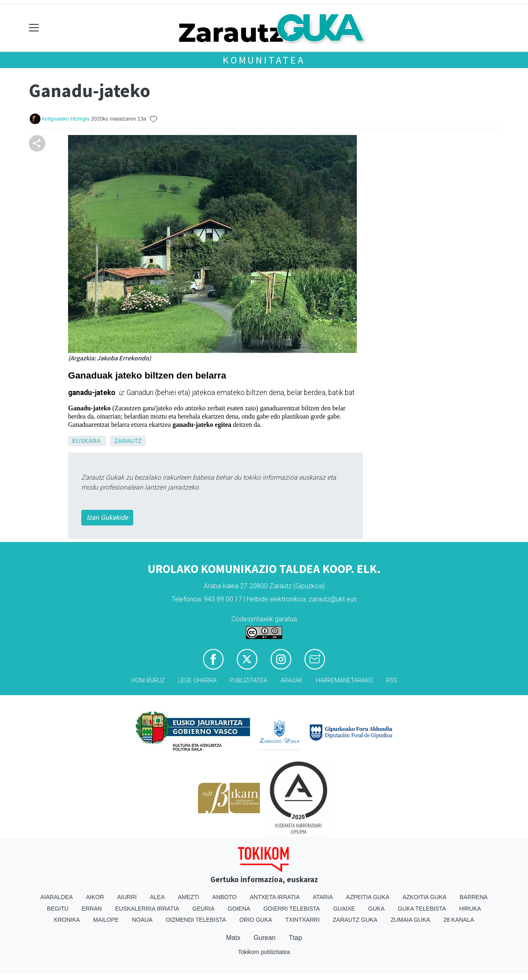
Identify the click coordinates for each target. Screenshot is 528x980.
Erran (92, 909)
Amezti (188, 897)
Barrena (474, 897)
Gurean (265, 938)
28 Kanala (459, 920)
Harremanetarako (344, 681)
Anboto (225, 897)
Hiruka (470, 909)
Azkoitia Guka (425, 897)
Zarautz (128, 441)
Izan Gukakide (107, 517)
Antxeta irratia (275, 897)
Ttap (295, 938)
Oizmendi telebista (196, 920)
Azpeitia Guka (368, 897)
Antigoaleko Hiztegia (65, 119)
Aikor (95, 897)
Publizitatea (249, 681)
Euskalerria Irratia (147, 909)
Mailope (106, 920)
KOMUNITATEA (264, 60)
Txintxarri (303, 920)
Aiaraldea (57, 897)
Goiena (239, 909)
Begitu (58, 909)
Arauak (292, 681)
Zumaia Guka (410, 920)
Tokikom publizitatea (264, 952)
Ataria (323, 897)
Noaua (142, 920)
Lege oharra (197, 681)
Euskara (86, 441)
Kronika (67, 920)
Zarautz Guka (355, 920)
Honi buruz (148, 681)
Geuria (203, 909)
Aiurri (127, 897)
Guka (377, 909)
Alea (157, 897)
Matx (233, 938)
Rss (392, 681)
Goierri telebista (291, 909)
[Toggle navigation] (34, 28)
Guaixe (344, 909)
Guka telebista (422, 909)
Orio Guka (256, 920)
